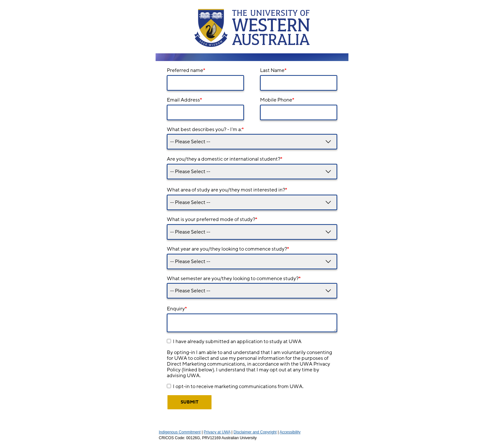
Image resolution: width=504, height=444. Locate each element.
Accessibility (290, 432)
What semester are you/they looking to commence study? (234, 279)
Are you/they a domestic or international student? (225, 159)
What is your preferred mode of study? (212, 219)
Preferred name (186, 70)
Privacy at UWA (217, 432)
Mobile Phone (277, 100)
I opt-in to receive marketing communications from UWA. (238, 386)
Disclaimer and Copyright (255, 432)
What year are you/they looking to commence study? (228, 249)
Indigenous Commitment (180, 432)
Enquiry (177, 309)
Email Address (184, 100)
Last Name (273, 70)
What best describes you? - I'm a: (205, 129)
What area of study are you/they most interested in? (227, 190)
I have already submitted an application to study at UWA (237, 342)
